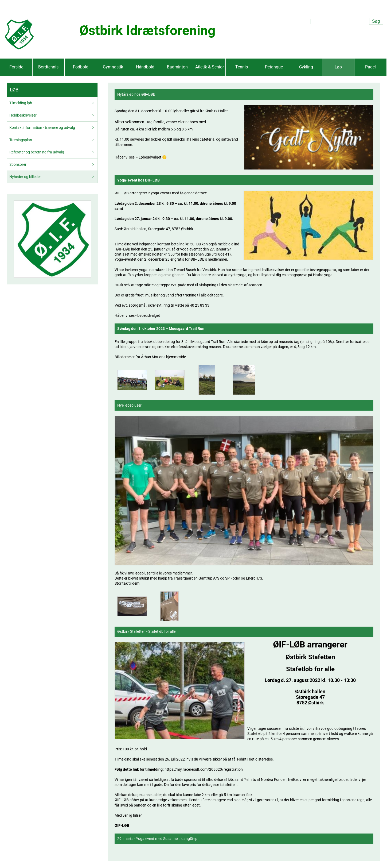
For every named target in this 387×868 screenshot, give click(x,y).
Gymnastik (113, 67)
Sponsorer (18, 164)
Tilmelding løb (21, 103)
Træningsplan (21, 140)
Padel (370, 67)
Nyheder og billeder (25, 177)
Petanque (274, 67)
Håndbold (145, 67)
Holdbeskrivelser (23, 115)
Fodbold (81, 67)
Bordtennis (48, 67)
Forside (16, 67)
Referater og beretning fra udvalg (37, 152)
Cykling (306, 67)
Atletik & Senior (210, 67)
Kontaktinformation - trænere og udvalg (42, 128)
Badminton (177, 67)
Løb (338, 67)
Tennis (242, 67)
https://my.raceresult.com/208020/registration (204, 769)
